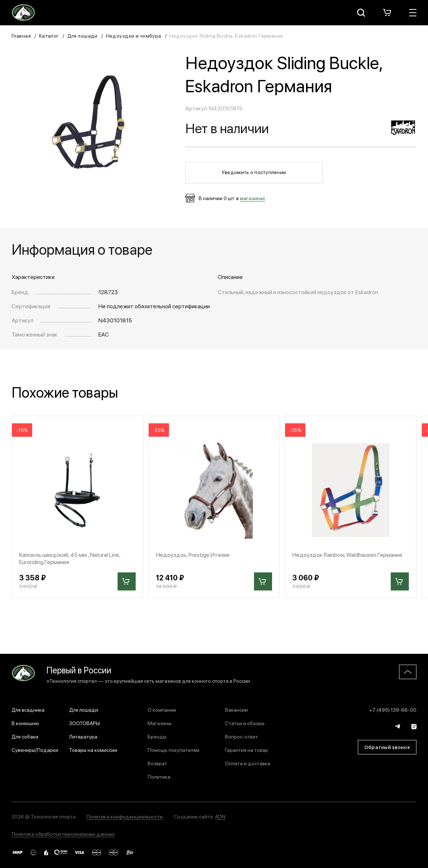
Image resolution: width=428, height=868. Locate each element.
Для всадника (28, 710)
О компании (162, 710)
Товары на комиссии (93, 750)
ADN (220, 816)
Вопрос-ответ (241, 736)
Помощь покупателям (173, 750)
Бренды (157, 736)
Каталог (49, 35)
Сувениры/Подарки (35, 750)
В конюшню (25, 723)
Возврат (157, 763)
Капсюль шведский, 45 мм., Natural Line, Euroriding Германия (70, 558)
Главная (21, 35)
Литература (83, 736)
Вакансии (236, 710)
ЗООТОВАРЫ (84, 723)
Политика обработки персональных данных (63, 834)
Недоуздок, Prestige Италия (193, 554)
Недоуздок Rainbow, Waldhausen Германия (347, 554)
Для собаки (25, 736)
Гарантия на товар (247, 750)
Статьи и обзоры (245, 723)
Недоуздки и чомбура (134, 35)
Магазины (160, 723)
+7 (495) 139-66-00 (393, 710)
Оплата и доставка (248, 763)
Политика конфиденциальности (125, 816)
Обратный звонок (387, 747)
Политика (159, 776)
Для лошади (82, 35)
